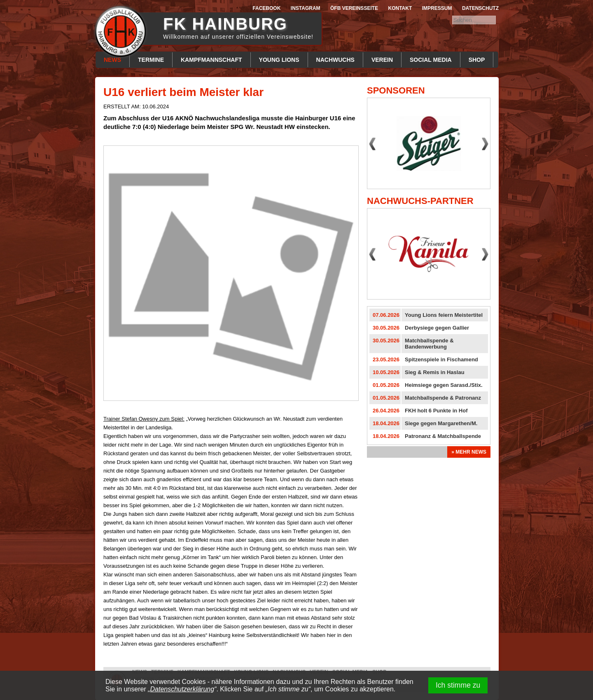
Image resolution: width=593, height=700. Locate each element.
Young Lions (279, 60)
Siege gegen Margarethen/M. (441, 423)
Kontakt (400, 8)
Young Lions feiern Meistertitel (444, 315)
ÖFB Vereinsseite (354, 8)
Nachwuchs (335, 60)
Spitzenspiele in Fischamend (441, 359)
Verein (382, 60)
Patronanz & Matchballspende (443, 436)
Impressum (437, 8)
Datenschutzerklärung (182, 689)
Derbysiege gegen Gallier (437, 328)
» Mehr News (469, 452)
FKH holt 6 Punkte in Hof (436, 411)
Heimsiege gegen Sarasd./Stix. (444, 385)
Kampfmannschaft (211, 60)
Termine (151, 60)
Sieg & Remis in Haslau (435, 372)
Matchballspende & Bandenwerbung (429, 344)
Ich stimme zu (458, 685)
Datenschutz (480, 8)
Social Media (431, 60)
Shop (477, 60)
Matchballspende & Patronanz (443, 398)
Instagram (306, 8)
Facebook (266, 8)
